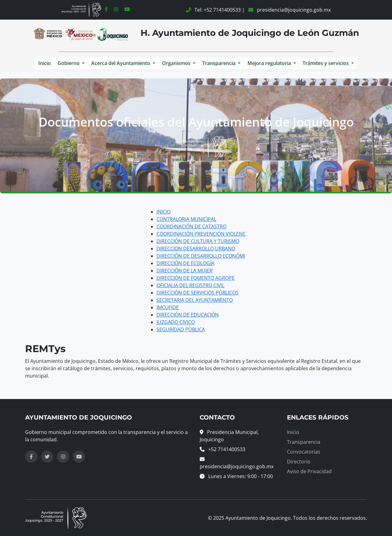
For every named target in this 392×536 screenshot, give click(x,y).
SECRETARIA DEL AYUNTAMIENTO (195, 300)
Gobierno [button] (69, 63)
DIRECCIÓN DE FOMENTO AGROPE (196, 278)
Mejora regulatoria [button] (270, 63)
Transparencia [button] (219, 63)
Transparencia (304, 442)
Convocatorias (304, 452)
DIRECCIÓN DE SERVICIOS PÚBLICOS (198, 293)
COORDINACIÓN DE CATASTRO (191, 226)
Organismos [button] (177, 63)
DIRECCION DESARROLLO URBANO (196, 249)
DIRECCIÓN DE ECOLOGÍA (185, 263)
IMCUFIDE (168, 307)
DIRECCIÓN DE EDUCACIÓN (188, 315)
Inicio (45, 63)
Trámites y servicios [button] (326, 63)
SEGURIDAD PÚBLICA (181, 329)
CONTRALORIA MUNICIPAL (186, 219)
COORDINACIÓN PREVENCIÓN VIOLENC (201, 234)
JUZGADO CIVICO (176, 322)
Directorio (299, 462)
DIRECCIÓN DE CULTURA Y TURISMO (198, 241)
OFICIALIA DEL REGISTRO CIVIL (190, 285)
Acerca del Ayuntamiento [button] (121, 63)
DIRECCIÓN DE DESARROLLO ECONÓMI (201, 256)
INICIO (164, 212)
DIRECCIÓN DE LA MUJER (185, 271)
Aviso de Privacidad (309, 471)
